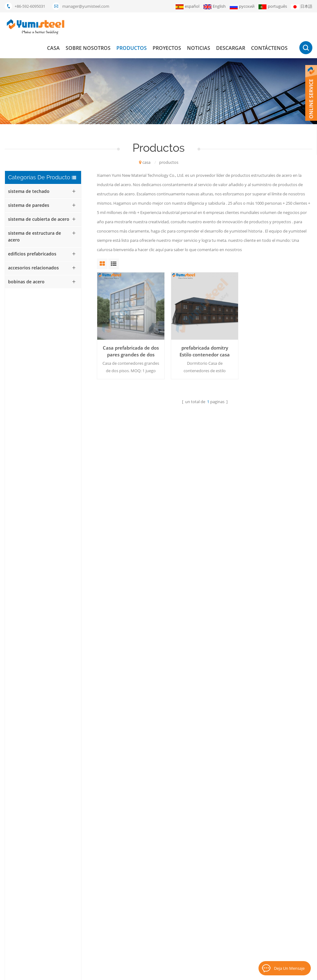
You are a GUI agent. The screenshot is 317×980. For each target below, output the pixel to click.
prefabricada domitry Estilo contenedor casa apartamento (205, 351)
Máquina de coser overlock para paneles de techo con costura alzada (55, 409)
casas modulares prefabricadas (135, 865)
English (215, 6)
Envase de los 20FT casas (129, 908)
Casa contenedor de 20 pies (131, 855)
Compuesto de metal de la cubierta (138, 897)
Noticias (199, 48)
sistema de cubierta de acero (39, 219)
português (273, 6)
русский (242, 6)
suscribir (277, 911)
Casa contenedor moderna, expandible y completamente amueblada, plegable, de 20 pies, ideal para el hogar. (54, 353)
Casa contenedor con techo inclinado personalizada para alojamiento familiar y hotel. (52, 325)
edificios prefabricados (32, 254)
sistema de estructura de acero (35, 236)
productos (132, 48)
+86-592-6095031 (30, 6)
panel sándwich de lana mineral (135, 876)
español (187, 6)
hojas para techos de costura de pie (139, 929)
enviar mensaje (82, 776)
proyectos (167, 48)
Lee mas (40, 336)
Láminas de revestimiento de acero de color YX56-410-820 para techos (55, 548)
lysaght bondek (120, 950)
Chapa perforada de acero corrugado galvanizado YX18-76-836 (56, 493)
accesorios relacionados (33, 268)
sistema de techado (29, 191)
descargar (231, 48)
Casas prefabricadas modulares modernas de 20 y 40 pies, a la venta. (54, 437)
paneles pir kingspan (125, 939)
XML (230, 972)
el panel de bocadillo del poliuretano (139, 886)
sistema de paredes (29, 205)
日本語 (302, 6)
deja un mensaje (289, 968)
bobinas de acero (26, 282)
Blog (242, 972)
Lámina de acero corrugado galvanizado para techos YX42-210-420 (55, 520)
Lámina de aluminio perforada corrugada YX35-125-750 (51, 465)
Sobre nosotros (88, 48)
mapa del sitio (198, 929)
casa (53, 48)
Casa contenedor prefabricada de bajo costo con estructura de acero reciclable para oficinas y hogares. (53, 381)
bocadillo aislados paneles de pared (139, 918)
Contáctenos (269, 48)
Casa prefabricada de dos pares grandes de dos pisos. (131, 351)
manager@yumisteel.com (86, 6)
